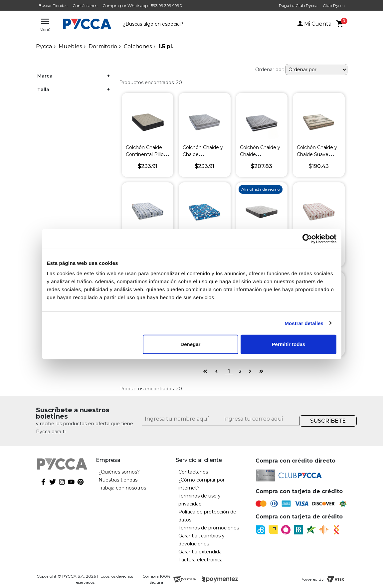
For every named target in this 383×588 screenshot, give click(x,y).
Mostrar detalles (304, 323)
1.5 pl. (166, 46)
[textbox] (198, 24)
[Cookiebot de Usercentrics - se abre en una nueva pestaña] (307, 239)
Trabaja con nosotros (122, 488)
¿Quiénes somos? (119, 472)
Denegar (190, 344)
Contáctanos (85, 5)
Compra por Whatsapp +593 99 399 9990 (142, 5)
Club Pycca (334, 5)
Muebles (70, 46)
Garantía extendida (200, 552)
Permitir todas (289, 344)
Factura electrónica (200, 560)
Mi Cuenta (314, 24)
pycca (44, 46)
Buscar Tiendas (53, 5)
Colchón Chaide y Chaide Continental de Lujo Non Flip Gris (260, 158)
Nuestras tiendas (118, 480)
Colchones (138, 46)
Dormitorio (103, 46)
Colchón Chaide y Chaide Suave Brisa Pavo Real (317, 154)
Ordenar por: (270, 70)
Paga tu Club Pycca (298, 5)
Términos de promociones (209, 528)
